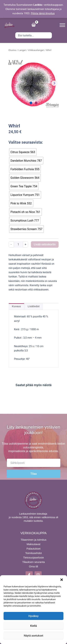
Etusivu (12, 50)
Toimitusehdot (33, 553)
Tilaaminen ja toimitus (33, 540)
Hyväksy (33, 616)
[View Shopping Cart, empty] (34, 25)
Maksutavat (33, 544)
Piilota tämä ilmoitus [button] (43, 13)
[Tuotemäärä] (18, 244)
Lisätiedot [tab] (34, 306)
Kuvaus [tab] (17, 306)
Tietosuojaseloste (33, 557)
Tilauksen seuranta (33, 562)
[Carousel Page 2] (36, 103)
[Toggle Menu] (62, 25)
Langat (22, 50)
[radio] (23, 152)
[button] (62, 580)
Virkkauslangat (36, 50)
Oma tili (33, 566)
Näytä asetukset (33, 636)
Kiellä (33, 626)
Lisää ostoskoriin (45, 244)
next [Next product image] (54, 83)
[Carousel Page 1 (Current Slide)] (31, 103)
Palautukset (33, 549)
